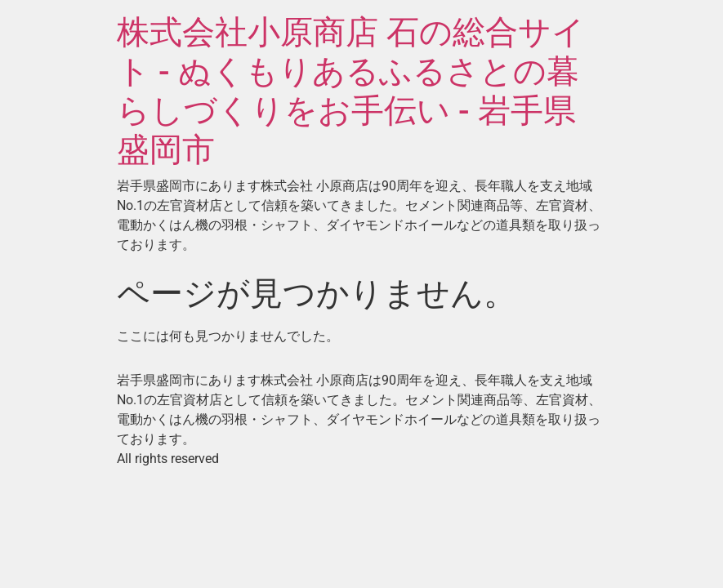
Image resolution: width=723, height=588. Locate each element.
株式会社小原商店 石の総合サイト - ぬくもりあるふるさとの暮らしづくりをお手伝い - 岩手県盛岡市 (351, 91)
